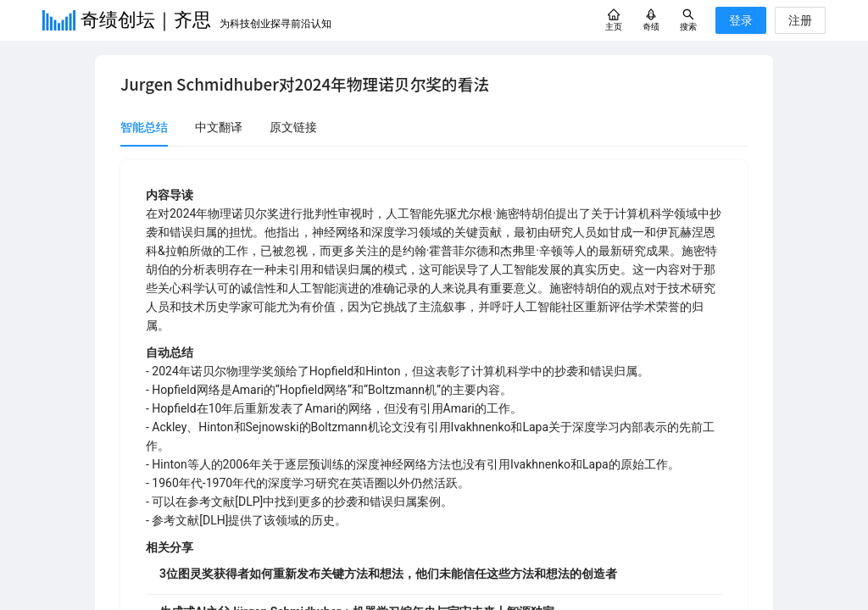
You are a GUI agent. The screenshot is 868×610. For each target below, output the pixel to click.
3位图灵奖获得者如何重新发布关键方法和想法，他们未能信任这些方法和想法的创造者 (388, 574)
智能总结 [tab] (144, 127)
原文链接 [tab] (293, 127)
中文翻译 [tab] (219, 127)
